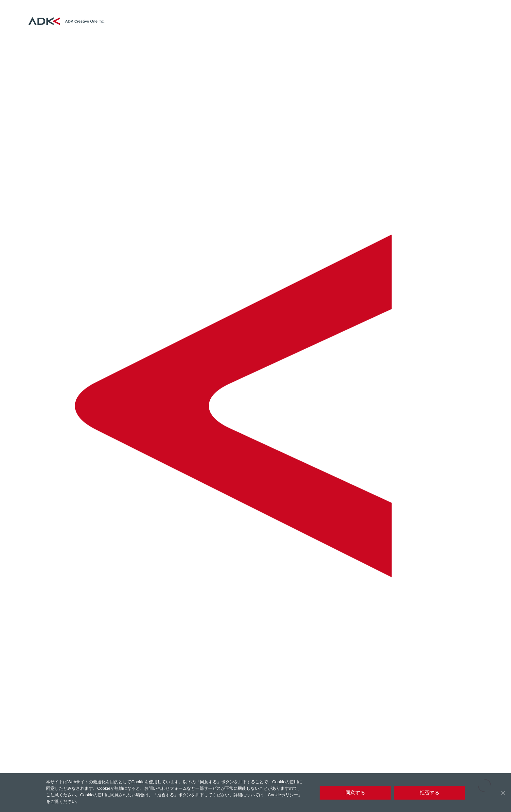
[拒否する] (503, 793)
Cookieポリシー (283, 795)
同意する (355, 793)
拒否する (430, 793)
